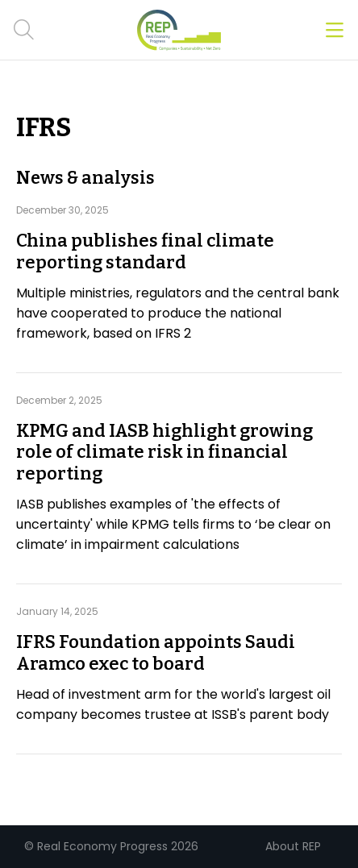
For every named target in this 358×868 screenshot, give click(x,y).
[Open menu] (335, 30)
